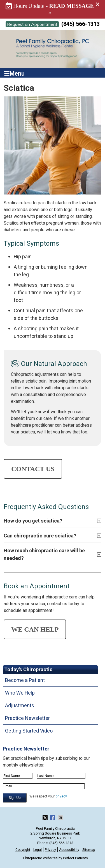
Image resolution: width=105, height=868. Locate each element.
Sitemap (89, 850)
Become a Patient (25, 680)
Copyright (23, 850)
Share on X (46, 818)
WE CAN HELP (35, 629)
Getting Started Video (29, 731)
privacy (61, 796)
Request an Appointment (32, 24)
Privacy (50, 850)
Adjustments (20, 706)
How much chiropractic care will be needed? (44, 555)
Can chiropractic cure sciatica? (40, 536)
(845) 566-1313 (81, 24)
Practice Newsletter (27, 718)
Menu (14, 73)
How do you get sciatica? (33, 521)
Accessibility (69, 850)
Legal (38, 850)
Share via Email (61, 818)
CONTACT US (33, 469)
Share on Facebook (53, 818)
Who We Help (20, 693)
